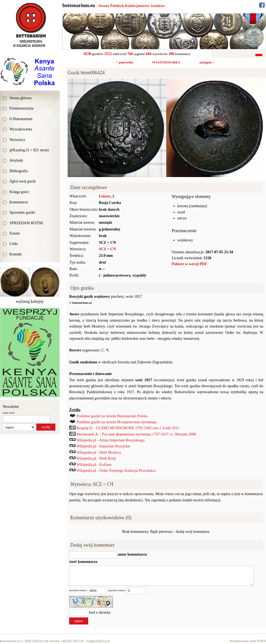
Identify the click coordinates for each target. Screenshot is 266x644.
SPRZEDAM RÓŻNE (26, 223)
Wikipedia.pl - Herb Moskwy (99, 452)
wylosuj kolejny (30, 301)
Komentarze (19, 202)
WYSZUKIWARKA (166, 62)
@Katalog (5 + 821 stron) (29, 150)
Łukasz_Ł (107, 196)
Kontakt (16, 254)
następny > (207, 62)
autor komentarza (132, 554)
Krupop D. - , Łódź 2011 (128, 428)
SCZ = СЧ (107, 249)
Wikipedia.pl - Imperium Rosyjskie (103, 446)
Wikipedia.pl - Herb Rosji (96, 458)
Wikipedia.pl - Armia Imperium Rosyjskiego (111, 440)
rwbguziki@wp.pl (98, 641)
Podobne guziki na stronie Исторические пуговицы (117, 422)
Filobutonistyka (21, 108)
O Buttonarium (21, 119)
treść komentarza (83, 562)
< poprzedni (125, 62)
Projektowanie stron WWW (248, 641)
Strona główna (20, 98)
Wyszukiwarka (21, 129)
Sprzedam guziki (22, 212)
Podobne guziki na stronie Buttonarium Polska (112, 416)
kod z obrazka (100, 613)
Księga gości (19, 192)
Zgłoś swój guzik (23, 181)
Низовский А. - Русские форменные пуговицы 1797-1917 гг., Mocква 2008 (136, 434)
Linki (14, 244)
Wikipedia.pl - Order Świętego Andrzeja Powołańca (116, 471)
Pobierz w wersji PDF (189, 264)
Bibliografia (19, 171)
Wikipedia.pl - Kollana (94, 465)
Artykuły (16, 160)
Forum (15, 233)
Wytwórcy (17, 140)
